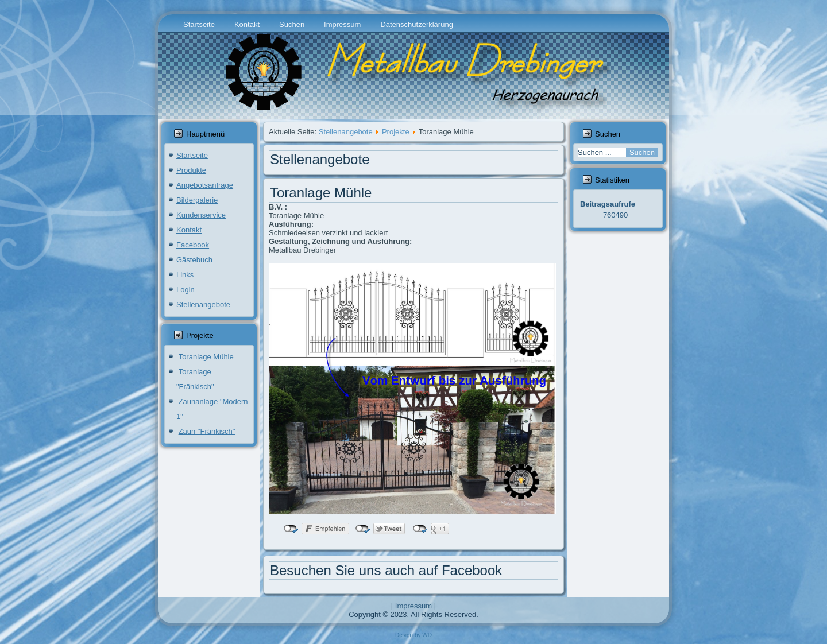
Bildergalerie (197, 200)
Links (185, 275)
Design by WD (413, 635)
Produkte (191, 170)
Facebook (193, 245)
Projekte (396, 132)
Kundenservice (201, 215)
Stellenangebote (203, 304)
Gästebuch (194, 260)
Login (186, 290)
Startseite (199, 24)
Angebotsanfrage (205, 185)
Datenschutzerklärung (416, 24)
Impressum (342, 24)
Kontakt (247, 24)
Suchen (292, 24)
